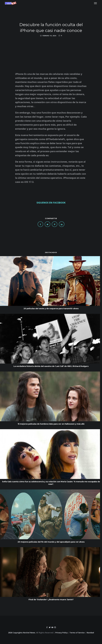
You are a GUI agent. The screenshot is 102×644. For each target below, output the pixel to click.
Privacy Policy (61, 633)
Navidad (90, 633)
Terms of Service (77, 633)
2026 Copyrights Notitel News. (22, 633)
